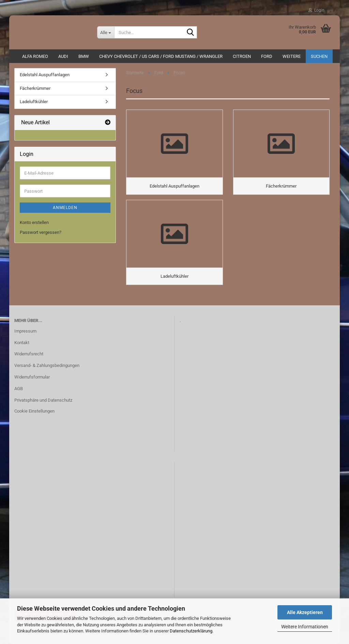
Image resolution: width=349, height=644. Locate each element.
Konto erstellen (34, 222)
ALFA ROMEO (35, 56)
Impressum (25, 331)
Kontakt (22, 343)
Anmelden (65, 208)
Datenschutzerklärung (191, 631)
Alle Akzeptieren (305, 612)
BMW (84, 56)
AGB (19, 389)
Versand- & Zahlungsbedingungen (47, 365)
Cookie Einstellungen (34, 411)
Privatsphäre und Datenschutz (43, 400)
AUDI (63, 56)
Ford (267, 56)
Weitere (292, 56)
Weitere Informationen (305, 627)
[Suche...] (106, 32)
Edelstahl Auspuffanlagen (45, 75)
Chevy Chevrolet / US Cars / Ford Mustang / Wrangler (161, 56)
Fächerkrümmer (35, 88)
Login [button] (316, 10)
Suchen (319, 56)
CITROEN (242, 56)
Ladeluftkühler (34, 102)
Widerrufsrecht (29, 354)
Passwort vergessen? (41, 232)
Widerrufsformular (32, 377)
